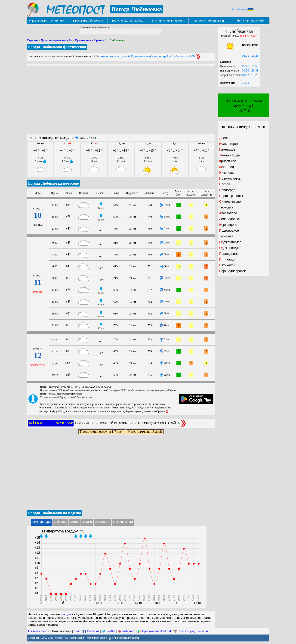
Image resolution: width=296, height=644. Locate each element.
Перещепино (229, 254)
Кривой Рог (228, 161)
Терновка (226, 207)
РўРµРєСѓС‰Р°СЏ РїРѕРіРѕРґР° (47, 21)
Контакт (59, 638)
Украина (32, 40)
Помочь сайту (61, 631)
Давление (60, 522)
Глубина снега (123, 522)
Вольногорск (229, 144)
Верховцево (228, 225)
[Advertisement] (121, 102)
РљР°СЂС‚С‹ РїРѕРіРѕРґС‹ (128, 21)
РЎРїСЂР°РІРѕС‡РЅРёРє (249, 21)
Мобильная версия (97, 638)
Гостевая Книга (39, 631)
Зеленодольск (230, 219)
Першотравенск (231, 196)
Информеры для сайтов (126, 638)
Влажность (102, 522)
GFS (82, 138)
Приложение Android (156, 631)
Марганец (227, 167)
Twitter (111, 631)
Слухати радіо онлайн (193, 631)
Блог (77, 631)
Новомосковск (230, 178)
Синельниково (230, 202)
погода (66, 614)
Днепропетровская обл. (57, 40)
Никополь (227, 173)
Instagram (129, 631)
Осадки (87, 522)
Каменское (227, 149)
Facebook (93, 631)
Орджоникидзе (230, 242)
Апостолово (228, 213)
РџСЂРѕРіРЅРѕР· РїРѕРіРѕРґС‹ (168, 21)
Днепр (224, 138)
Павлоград (227, 190)
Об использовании (75, 638)
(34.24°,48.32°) (249, 36)
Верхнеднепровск (232, 271)
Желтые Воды (230, 155)
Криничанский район (89, 40)
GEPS (94, 138)
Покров (225, 184)
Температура (42, 522)
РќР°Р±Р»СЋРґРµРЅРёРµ (209, 21)
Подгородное (229, 230)
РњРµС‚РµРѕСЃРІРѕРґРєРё (87, 21)
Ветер (74, 522)
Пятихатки (227, 259)
